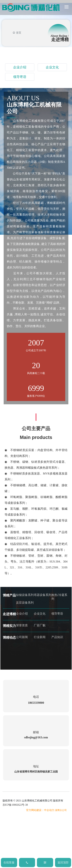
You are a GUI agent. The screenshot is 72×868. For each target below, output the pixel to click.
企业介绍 (20, 67)
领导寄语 (20, 77)
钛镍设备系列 (25, 595)
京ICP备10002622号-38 (15, 805)
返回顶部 (63, 862)
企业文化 (52, 67)
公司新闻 (22, 637)
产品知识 (57, 637)
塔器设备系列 (43, 595)
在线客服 (9, 862)
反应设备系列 (25, 603)
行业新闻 (40, 637)
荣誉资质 (22, 625)
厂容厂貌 (40, 625)
